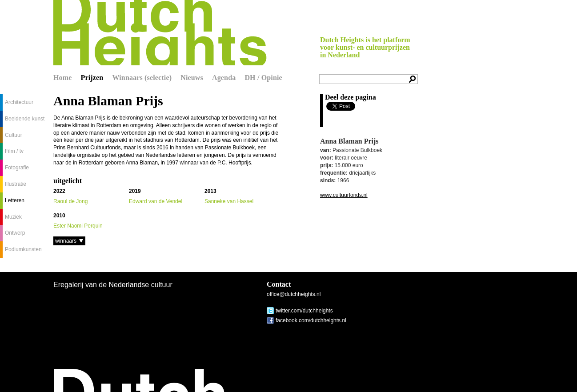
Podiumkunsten (23, 249)
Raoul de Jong (70, 201)
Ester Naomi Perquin (78, 226)
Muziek (13, 217)
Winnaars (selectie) (142, 78)
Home (63, 78)
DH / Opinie (263, 78)
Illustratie (16, 184)
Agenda (224, 78)
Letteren (15, 200)
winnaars (66, 241)
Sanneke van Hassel (229, 201)
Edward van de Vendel (156, 201)
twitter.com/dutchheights (304, 311)
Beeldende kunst (25, 119)
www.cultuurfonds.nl (344, 195)
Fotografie (17, 168)
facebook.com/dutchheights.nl (311, 320)
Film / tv (14, 151)
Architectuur (19, 102)
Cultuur (14, 135)
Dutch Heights (160, 33)
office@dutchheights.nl (294, 294)
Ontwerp (15, 233)
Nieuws (192, 78)
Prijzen (92, 78)
